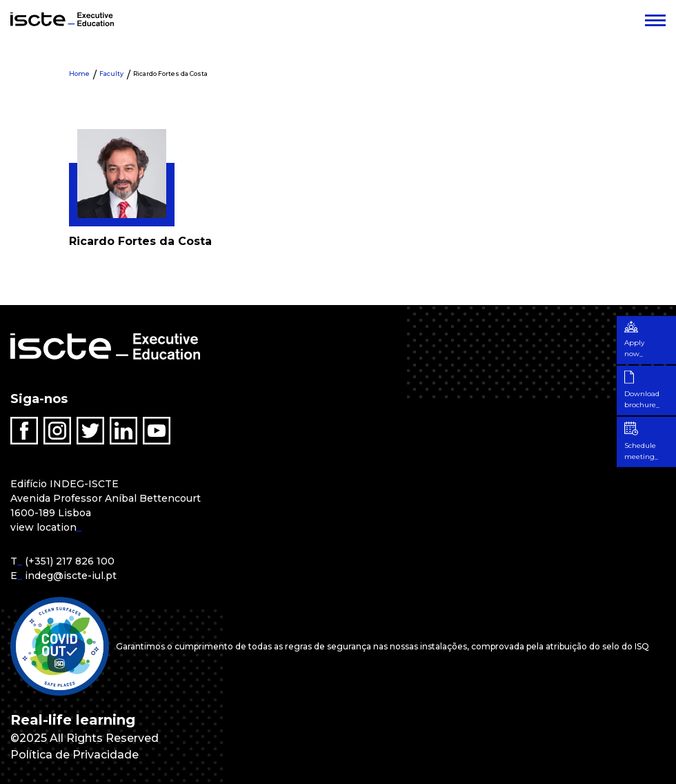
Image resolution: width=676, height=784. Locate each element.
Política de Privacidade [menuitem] (74, 755)
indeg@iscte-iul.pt (71, 576)
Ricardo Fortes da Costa (170, 73)
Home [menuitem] (79, 73)
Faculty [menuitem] (111, 73)
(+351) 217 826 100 (70, 561)
